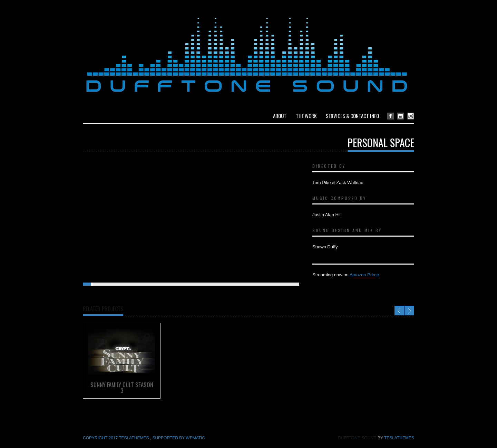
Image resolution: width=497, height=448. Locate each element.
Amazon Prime (364, 275)
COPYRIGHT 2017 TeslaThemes (116, 438)
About (280, 116)
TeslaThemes (399, 438)
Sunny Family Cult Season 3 (122, 388)
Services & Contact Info (352, 116)
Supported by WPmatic (179, 438)
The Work (306, 116)
